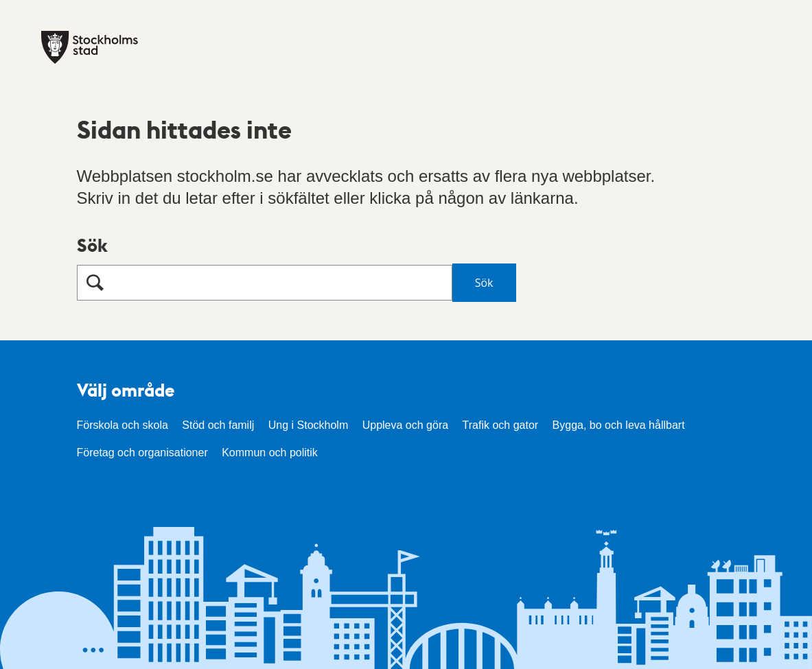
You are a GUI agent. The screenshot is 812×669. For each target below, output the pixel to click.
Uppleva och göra (405, 425)
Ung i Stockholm (309, 425)
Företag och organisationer (142, 453)
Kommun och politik (270, 453)
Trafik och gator (501, 425)
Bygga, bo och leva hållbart (619, 425)
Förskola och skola (123, 425)
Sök (92, 245)
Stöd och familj (218, 425)
